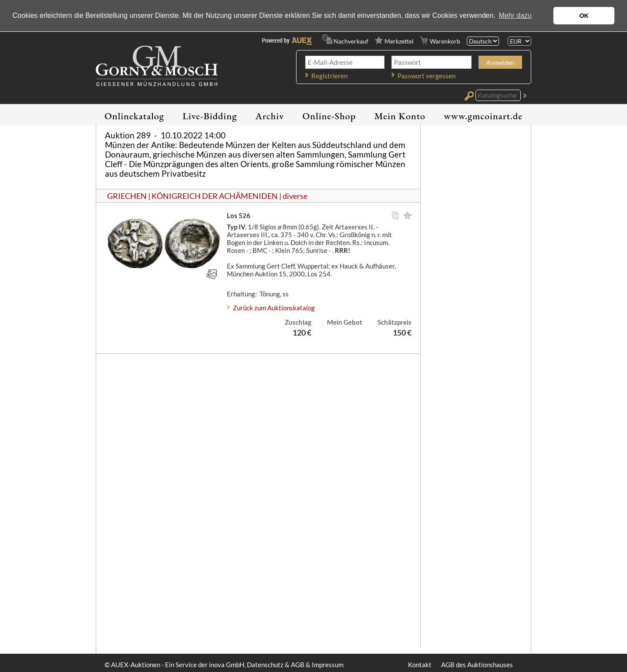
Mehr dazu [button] (515, 15)
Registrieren (329, 76)
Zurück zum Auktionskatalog (274, 308)
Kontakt (420, 665)
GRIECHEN (127, 196)
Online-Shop (329, 116)
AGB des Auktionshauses (477, 665)
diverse (295, 196)
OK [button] (584, 16)
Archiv (270, 116)
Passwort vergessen (426, 76)
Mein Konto (400, 116)
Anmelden (500, 62)
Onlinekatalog (134, 116)
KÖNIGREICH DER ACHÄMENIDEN (215, 196)
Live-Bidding (210, 116)
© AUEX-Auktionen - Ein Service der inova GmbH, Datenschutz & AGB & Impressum (224, 665)
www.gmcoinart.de (483, 116)
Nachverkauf (351, 41)
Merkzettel (399, 41)
